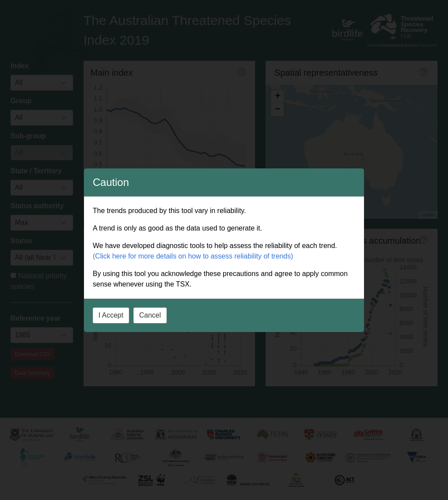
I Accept (111, 315)
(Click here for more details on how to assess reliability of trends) (193, 256)
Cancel (150, 315)
